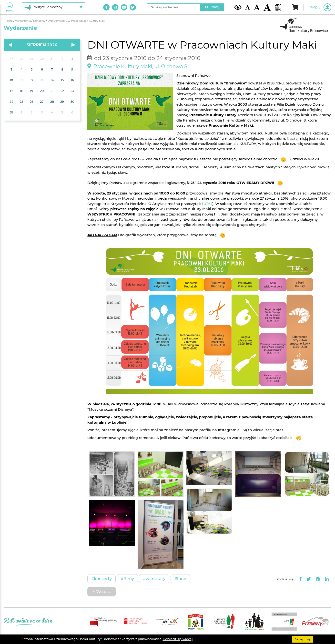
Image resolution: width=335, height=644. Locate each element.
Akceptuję (302, 639)
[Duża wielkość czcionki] (267, 7)
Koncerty (40, 21)
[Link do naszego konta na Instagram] (115, 7)
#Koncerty (102, 579)
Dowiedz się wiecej (178, 639)
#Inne (180, 579)
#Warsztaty (154, 579)
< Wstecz (102, 592)
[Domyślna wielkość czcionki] (248, 7)
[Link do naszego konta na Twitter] (133, 7)
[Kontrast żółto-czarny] (238, 7)
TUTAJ (207, 204)
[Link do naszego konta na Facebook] (106, 7)
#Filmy (127, 579)
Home (9, 21)
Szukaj (212, 7)
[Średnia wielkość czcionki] (257, 7)
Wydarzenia (23, 21)
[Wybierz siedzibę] (53, 7)
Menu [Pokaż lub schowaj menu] (10, 7)
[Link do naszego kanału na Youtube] (124, 7)
